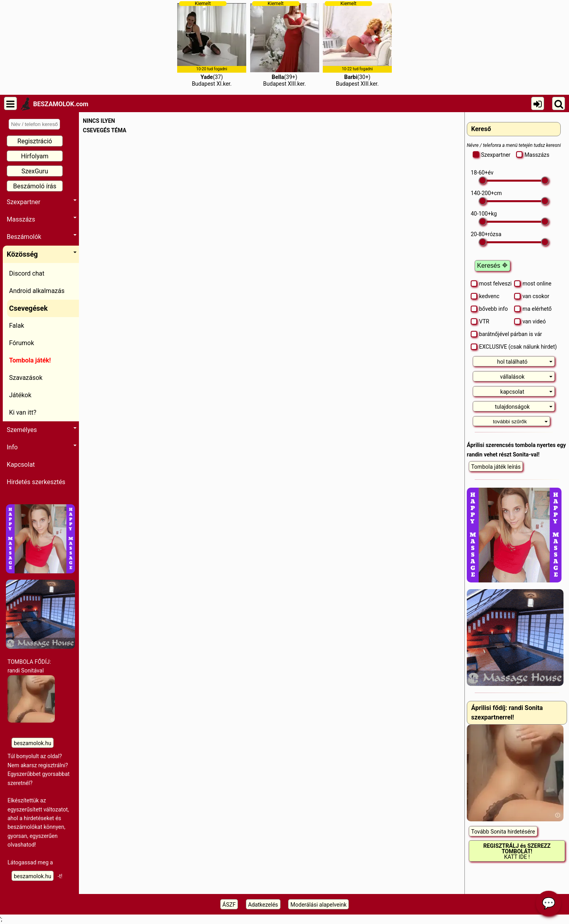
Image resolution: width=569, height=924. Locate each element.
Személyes (42, 430)
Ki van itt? (23, 412)
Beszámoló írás (35, 186)
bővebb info (489, 309)
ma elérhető (533, 309)
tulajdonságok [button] (524, 407)
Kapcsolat (21, 465)
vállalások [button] (526, 377)
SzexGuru (35, 171)
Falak (17, 326)
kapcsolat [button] (527, 392)
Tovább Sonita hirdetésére (503, 832)
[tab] (514, 361)
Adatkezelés (263, 905)
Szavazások (26, 378)
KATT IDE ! (517, 851)
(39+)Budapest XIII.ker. (285, 44)
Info (42, 447)
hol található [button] (525, 362)
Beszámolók (42, 237)
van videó (530, 321)
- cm (486, 193)
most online (533, 284)
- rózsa (486, 234)
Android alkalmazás (37, 291)
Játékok (20, 395)
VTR (480, 321)
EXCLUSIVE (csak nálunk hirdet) (514, 347)
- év (482, 173)
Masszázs (42, 219)
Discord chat (27, 273)
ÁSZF (229, 905)
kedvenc (485, 296)
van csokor (532, 296)
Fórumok (22, 343)
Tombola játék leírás (496, 467)
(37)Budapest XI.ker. (212, 44)
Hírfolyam (35, 156)
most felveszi (491, 284)
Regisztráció (35, 141)
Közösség (42, 254)
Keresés (492, 266)
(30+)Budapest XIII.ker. (357, 44)
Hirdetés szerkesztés (36, 482)
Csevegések (28, 308)
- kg (484, 214)
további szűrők (520, 422)
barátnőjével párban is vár (506, 334)
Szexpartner (42, 202)
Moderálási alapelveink (318, 905)
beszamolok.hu (33, 743)
